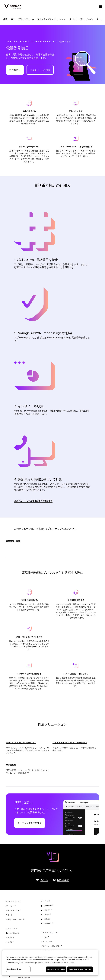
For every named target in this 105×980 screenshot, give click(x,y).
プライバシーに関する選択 (51, 946)
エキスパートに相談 (40, 70)
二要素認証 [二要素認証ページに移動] (11, 765)
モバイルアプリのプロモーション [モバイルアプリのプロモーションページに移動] (21, 743)
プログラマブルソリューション (51, 19)
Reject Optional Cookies (80, 969)
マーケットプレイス (13, 901)
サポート (9, 915)
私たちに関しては (13, 933)
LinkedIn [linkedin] (47, 910)
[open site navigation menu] (101, 7)
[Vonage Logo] (13, 7)
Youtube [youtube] (47, 919)
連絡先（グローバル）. (14, 919)
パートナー (10, 906)
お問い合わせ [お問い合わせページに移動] (63, 880)
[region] (50, 963)
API (13, 19)
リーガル (44, 937)
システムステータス (13, 910)
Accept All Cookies (56, 969)
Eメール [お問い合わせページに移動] (44, 880)
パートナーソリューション (81, 19)
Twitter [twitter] (46, 914)
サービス (100, 19)
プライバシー (46, 942)
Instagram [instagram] (47, 923)
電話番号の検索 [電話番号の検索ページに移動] (13, 541)
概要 (5, 19)
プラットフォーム (26, 19)
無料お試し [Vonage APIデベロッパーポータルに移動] (15, 70)
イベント (9, 938)
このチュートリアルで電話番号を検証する (33, 501)
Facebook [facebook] (47, 905)
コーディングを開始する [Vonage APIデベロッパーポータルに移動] (30, 823)
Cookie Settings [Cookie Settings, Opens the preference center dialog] (14, 969)
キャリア (9, 942)
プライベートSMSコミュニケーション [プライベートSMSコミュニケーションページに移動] (70, 743)
